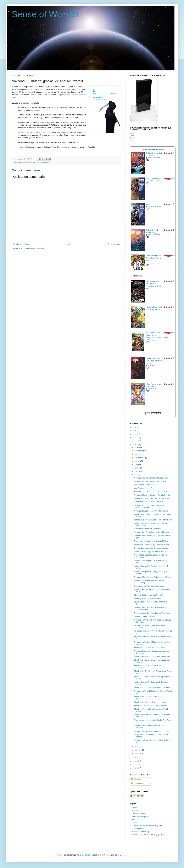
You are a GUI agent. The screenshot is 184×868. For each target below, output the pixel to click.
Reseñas (135, 820)
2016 (135, 444)
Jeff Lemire (151, 366)
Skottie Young (152, 389)
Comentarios (137, 784)
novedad (46, 162)
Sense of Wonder (46, 14)
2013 (135, 765)
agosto (137, 461)
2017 (135, 441)
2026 (135, 427)
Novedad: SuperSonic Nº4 (144, 616)
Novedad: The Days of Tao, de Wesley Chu (151, 478)
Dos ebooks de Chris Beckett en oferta (149, 586)
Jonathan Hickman (154, 263)
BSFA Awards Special (140, 817)
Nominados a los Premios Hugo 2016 (149, 502)
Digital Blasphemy (83, 855)
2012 (135, 768)
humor (39, 162)
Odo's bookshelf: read (153, 149)
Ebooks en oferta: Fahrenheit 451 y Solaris (151, 706)
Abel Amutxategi (24, 162)
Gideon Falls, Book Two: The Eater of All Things (154, 361)
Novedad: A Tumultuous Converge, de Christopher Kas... (149, 506)
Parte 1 (133, 133)
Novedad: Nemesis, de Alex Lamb (147, 529)
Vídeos (135, 823)
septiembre (139, 458)
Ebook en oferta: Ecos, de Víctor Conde (150, 648)
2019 (135, 434)
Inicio (68, 244)
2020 (135, 431)
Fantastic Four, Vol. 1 (154, 307)
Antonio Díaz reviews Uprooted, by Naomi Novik (153, 520)
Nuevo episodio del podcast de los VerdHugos (152, 613)
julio (136, 465)
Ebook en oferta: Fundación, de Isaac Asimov (152, 688)
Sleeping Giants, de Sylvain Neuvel (148, 595)
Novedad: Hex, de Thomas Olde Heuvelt (150, 481)
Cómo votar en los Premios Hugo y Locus (148, 835)
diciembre (139, 447)
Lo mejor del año (138, 829)
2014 (135, 761)
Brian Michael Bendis (154, 181)
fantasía (33, 162)
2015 (135, 758)
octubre (138, 454)
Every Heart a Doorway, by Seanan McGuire (151, 545)
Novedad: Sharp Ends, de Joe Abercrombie (151, 511)
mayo (137, 471)
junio (137, 468)
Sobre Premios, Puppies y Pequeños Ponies (151, 498)
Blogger (123, 855)
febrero (138, 750)
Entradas (136, 779)
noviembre (139, 451)
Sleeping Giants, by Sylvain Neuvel (148, 599)
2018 (135, 438)
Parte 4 (133, 141)
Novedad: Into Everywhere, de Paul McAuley (152, 532)
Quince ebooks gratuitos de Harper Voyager (151, 548)
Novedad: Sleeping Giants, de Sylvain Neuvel (152, 495)
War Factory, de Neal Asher (145, 485)
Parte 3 (133, 138)
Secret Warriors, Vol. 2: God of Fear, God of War (155, 258)
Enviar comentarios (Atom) (33, 248)
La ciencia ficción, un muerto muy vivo (147, 826)
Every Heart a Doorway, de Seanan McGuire (152, 541)
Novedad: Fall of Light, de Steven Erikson (150, 552)
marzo (137, 747)
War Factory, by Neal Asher (145, 488)
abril (136, 475)
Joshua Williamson (154, 158)
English (135, 811)
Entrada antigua (114, 244)
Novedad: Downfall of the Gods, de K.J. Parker (152, 731)
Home (134, 808)
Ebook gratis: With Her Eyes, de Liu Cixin (150, 702)
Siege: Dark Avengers (154, 179)
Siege (148, 204)
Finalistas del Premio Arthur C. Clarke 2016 (151, 492)
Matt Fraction (152, 340)
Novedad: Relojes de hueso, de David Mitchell (152, 657)
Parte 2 (133, 136)
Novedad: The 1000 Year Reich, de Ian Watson (152, 577)
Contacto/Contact (139, 814)
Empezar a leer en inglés (142, 832)
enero (137, 754)
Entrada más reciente (21, 244)
